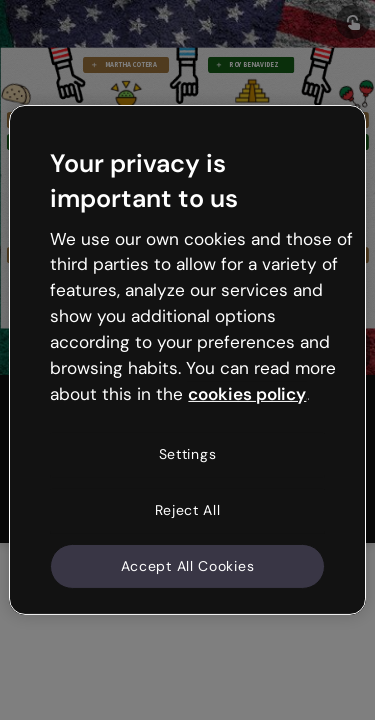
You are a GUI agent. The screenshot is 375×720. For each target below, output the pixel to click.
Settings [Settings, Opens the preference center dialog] (188, 454)
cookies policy (247, 393)
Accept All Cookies (188, 565)
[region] (187, 360)
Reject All (188, 510)
